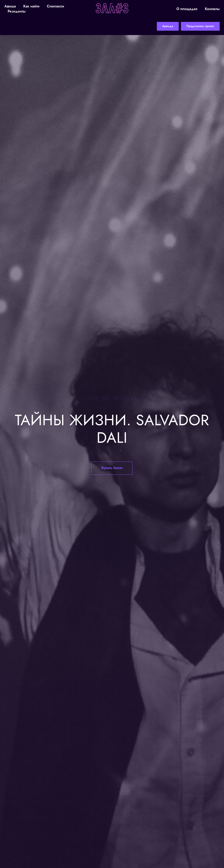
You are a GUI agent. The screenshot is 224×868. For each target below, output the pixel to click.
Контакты (212, 9)
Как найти (31, 6)
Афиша (10, 6)
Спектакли (55, 6)
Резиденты (17, 11)
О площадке (187, 9)
